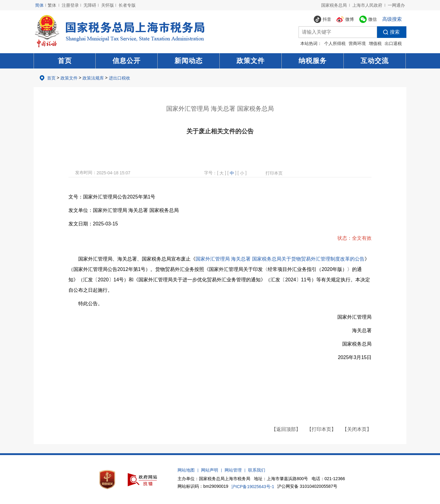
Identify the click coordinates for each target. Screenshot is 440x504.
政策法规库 (93, 78)
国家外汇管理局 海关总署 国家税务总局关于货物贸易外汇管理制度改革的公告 (280, 259)
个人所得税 (335, 43)
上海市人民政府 (367, 5)
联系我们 (257, 470)
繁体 (52, 5)
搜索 (388, 32)
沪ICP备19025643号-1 (253, 487)
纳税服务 (313, 61)
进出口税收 (119, 78)
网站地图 (186, 470)
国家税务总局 (334, 5)
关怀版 (108, 5)
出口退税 (393, 43)
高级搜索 (392, 19)
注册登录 (70, 5)
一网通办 (396, 5)
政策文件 (251, 61)
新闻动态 (189, 61)
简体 (39, 5)
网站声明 (210, 470)
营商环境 (357, 43)
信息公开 (127, 61)
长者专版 (127, 5)
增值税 (375, 43)
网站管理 (233, 470)
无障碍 (90, 5)
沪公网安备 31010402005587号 (307, 486)
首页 (65, 61)
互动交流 (375, 61)
